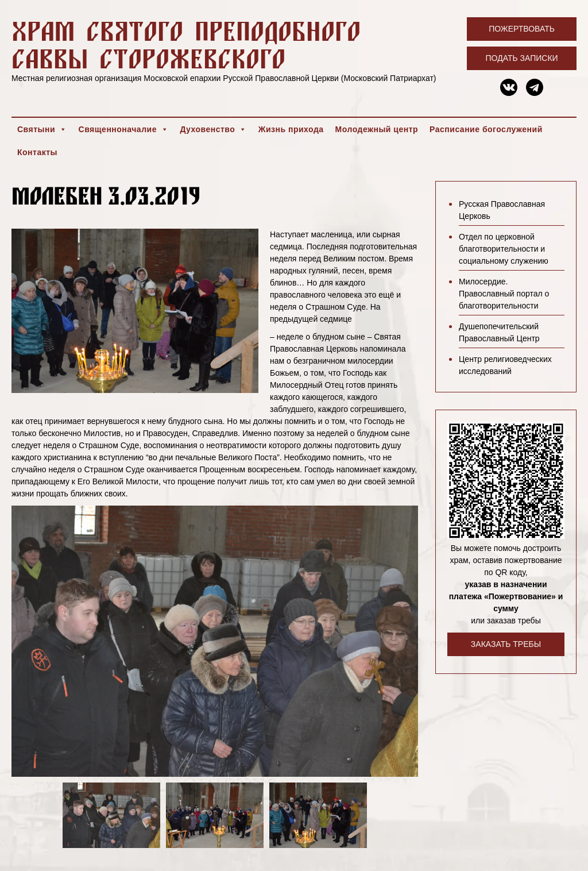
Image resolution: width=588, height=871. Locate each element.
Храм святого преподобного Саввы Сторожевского (186, 45)
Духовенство (213, 129)
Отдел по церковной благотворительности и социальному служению (504, 249)
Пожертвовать (522, 29)
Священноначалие (124, 129)
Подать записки (522, 58)
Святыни (42, 129)
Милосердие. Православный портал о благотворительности (504, 294)
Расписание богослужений (486, 129)
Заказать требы (506, 644)
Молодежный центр (377, 129)
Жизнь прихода (291, 129)
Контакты (37, 152)
